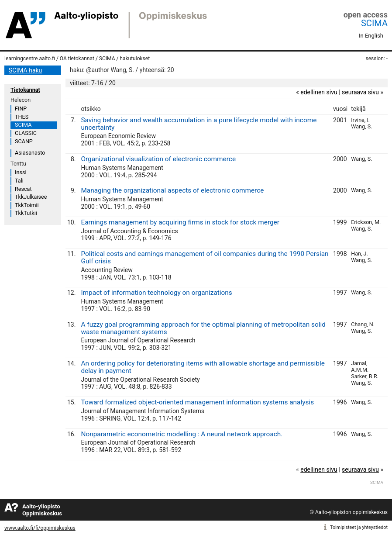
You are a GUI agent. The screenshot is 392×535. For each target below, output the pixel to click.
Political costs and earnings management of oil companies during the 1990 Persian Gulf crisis (205, 257)
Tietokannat (25, 90)
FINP (21, 109)
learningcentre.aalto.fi (30, 59)
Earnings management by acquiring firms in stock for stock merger (180, 222)
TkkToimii (27, 205)
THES (22, 117)
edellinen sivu (319, 92)
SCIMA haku (25, 70)
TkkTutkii (26, 213)
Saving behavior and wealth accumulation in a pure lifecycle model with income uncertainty (199, 124)
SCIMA (374, 23)
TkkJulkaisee (31, 197)
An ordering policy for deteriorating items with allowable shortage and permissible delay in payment (203, 367)
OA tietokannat (77, 59)
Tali (19, 181)
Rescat (23, 189)
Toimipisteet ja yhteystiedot (359, 527)
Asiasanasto (30, 153)
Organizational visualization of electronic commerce (158, 159)
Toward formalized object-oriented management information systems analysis (197, 402)
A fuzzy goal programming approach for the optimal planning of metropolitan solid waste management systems (203, 328)
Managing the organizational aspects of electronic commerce (172, 190)
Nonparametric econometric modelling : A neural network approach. (182, 434)
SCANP (24, 141)
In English (371, 36)
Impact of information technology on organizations (156, 293)
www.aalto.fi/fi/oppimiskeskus (40, 528)
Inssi (21, 172)
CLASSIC (26, 133)
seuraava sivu (360, 92)
